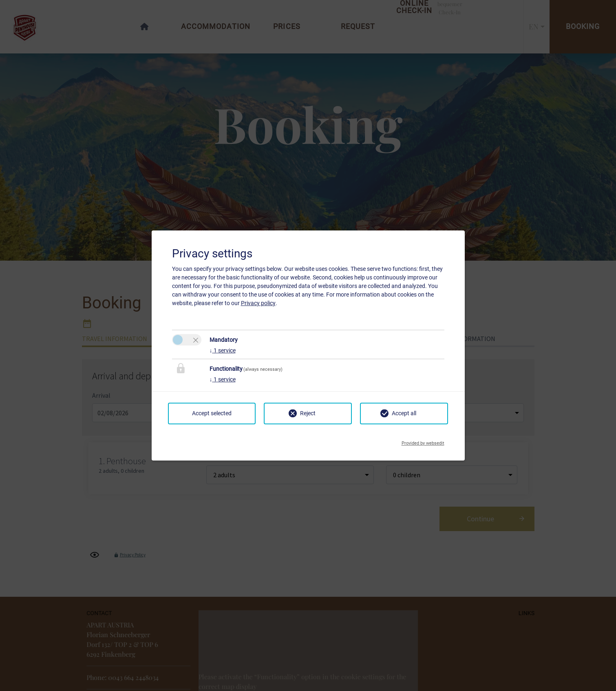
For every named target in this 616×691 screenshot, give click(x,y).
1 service (223, 350)
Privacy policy (258, 303)
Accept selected (212, 413)
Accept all (404, 413)
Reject (308, 413)
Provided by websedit (423, 441)
